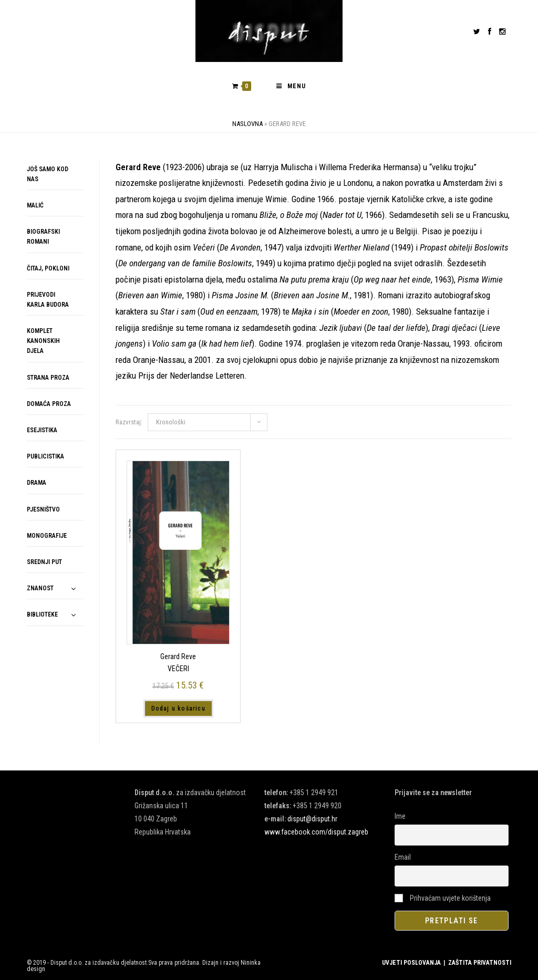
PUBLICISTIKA (45, 456)
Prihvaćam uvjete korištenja (443, 898)
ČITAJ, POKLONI (48, 268)
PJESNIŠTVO (43, 509)
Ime (400, 816)
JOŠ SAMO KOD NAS (48, 174)
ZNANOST (40, 588)
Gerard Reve (178, 656)
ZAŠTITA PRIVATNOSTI (480, 963)
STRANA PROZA (48, 378)
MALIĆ (35, 205)
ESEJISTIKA (42, 430)
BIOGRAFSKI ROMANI (43, 237)
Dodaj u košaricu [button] (178, 708)
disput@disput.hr (312, 819)
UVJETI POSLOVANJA (411, 963)
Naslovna (247, 124)
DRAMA (37, 483)
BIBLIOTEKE (42, 614)
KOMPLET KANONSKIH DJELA (43, 341)
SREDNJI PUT (44, 562)
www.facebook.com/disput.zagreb (316, 832)
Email (403, 857)
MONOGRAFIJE (47, 536)
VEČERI (178, 669)
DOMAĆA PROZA (49, 404)
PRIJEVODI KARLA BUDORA (48, 300)
